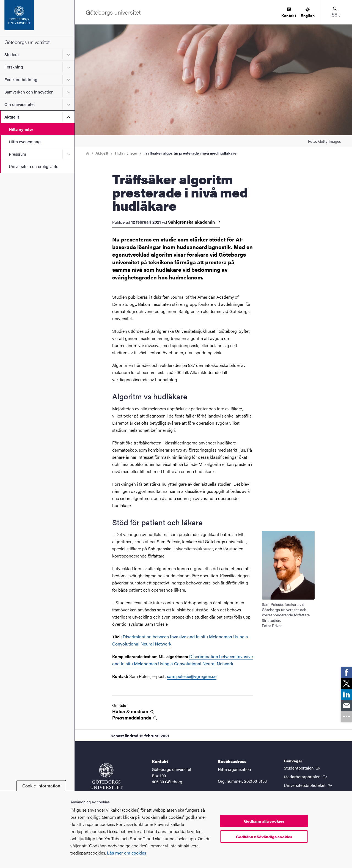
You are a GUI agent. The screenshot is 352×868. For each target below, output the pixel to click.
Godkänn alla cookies (264, 821)
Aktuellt (12, 117)
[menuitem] (289, 13)
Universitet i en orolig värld (34, 166)
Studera (12, 54)
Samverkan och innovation (29, 92)
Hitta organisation (234, 769)
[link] (346, 672)
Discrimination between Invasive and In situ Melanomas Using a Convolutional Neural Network (182, 660)
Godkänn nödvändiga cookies (264, 837)
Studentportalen (302, 768)
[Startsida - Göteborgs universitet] (37, 18)
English (308, 13)
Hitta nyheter (21, 129)
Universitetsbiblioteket (308, 785)
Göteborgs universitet (27, 42)
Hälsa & (133, 711)
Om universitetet (20, 104)
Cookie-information (41, 786)
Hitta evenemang (25, 142)
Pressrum (17, 154)
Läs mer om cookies (127, 853)
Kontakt (289, 13)
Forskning (14, 67)
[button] (335, 12)
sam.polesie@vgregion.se (192, 676)
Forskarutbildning (21, 79)
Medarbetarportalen (306, 776)
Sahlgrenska (194, 222)
